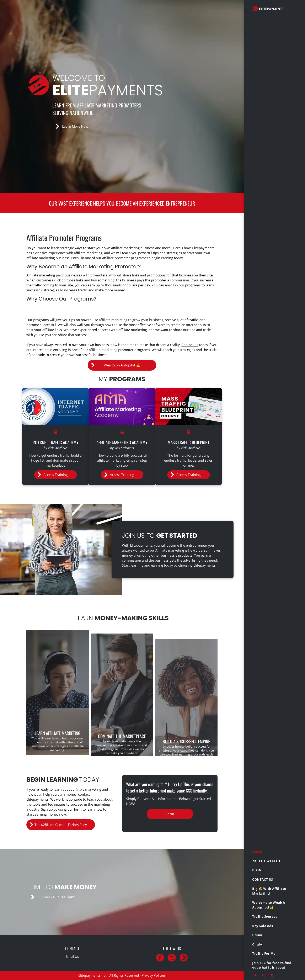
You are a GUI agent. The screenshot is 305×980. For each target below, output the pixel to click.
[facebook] (255, 977)
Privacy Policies (154, 975)
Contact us (190, 345)
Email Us (72, 957)
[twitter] (263, 977)
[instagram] (272, 977)
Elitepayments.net (92, 975)
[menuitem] (273, 852)
